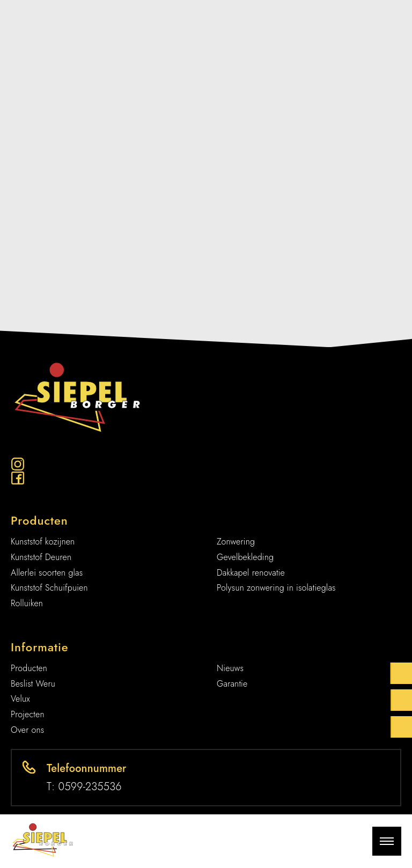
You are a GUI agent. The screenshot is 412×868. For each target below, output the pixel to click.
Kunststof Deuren (41, 557)
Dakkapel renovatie (251, 573)
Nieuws (230, 668)
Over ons (28, 730)
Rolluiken (27, 603)
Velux (20, 699)
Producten (29, 668)
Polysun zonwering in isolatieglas (276, 588)
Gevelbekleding (245, 557)
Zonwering (236, 542)
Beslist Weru (33, 684)
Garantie (232, 684)
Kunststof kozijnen (43, 542)
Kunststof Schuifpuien (49, 588)
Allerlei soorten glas (47, 573)
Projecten (28, 714)
